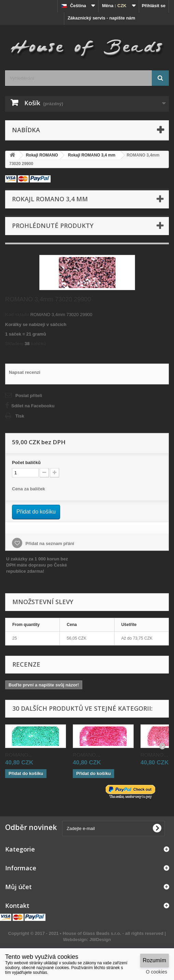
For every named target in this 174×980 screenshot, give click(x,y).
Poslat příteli (29, 396)
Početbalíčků (26, 462)
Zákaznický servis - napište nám (102, 18)
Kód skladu (17, 315)
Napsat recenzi (25, 372)
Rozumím (155, 960)
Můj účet (18, 887)
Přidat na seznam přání (49, 543)
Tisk (20, 416)
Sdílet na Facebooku (33, 406)
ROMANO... (19, 755)
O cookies (157, 972)
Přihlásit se (154, 6)
